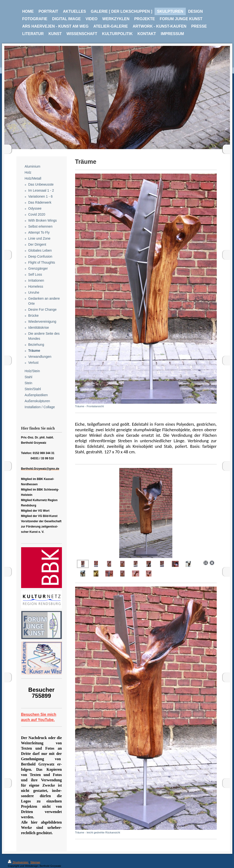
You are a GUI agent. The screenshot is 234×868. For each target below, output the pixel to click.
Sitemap (35, 862)
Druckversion (18, 862)
